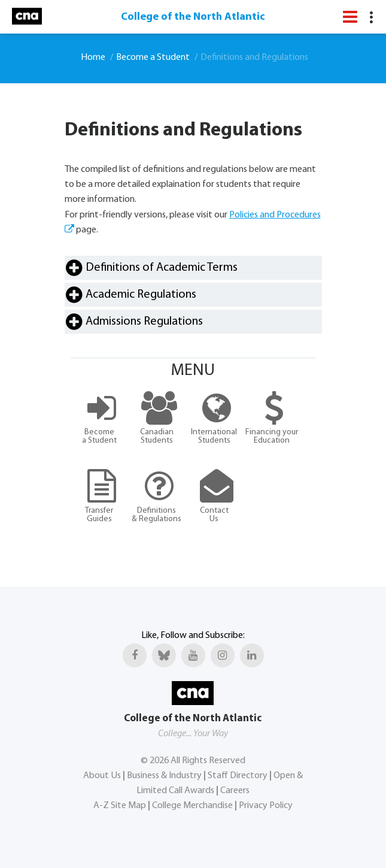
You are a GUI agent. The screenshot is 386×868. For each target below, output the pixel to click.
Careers (235, 791)
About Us (102, 776)
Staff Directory (238, 776)
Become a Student (153, 58)
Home (93, 58)
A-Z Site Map (120, 806)
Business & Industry (164, 776)
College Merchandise (192, 806)
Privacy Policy (266, 806)
